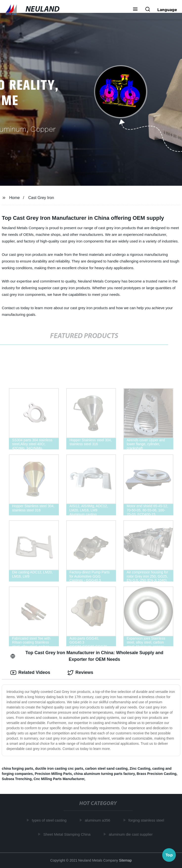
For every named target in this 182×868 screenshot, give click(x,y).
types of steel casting (50, 820)
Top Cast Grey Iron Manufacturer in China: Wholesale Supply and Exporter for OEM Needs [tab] (87, 656)
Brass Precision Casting (156, 774)
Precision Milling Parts (53, 774)
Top (169, 855)
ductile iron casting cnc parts (59, 768)
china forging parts (17, 768)
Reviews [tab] (80, 673)
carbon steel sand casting (106, 768)
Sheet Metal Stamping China (68, 834)
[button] (135, 10)
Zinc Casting (140, 768)
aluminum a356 (99, 820)
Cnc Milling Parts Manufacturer (59, 779)
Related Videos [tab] (30, 673)
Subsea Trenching (17, 779)
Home (14, 198)
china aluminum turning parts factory (104, 774)
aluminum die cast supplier (132, 834)
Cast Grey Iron (41, 198)
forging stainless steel (147, 820)
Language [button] (167, 10)
